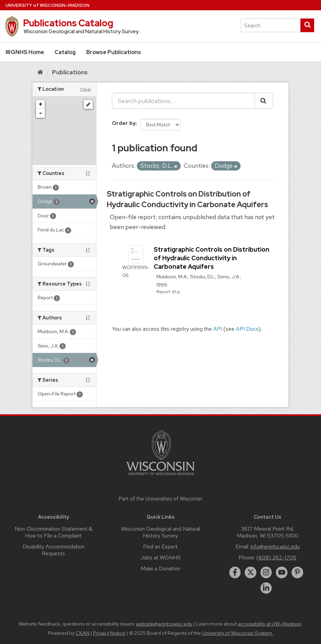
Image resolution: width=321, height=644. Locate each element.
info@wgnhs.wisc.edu (275, 547)
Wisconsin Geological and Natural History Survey (160, 532)
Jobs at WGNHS (160, 558)
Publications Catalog (68, 23)
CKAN (82, 633)
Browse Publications (114, 52)
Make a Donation (160, 569)
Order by (124, 123)
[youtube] (282, 572)
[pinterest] (297, 572)
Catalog (65, 52)
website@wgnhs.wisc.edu (164, 624)
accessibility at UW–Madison (270, 624)
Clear (86, 89)
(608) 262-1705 (276, 558)
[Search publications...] (183, 101)
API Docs (247, 329)
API (218, 329)
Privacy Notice (109, 633)
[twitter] (251, 572)
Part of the (160, 499)
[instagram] (266, 572)
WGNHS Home (25, 52)
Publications (70, 72)
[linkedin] (266, 588)
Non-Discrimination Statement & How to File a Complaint (54, 532)
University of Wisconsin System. (238, 633)
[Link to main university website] (160, 476)
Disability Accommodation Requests (54, 550)
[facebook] (235, 572)
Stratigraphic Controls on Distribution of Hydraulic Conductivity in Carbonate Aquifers (187, 199)
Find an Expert (160, 547)
